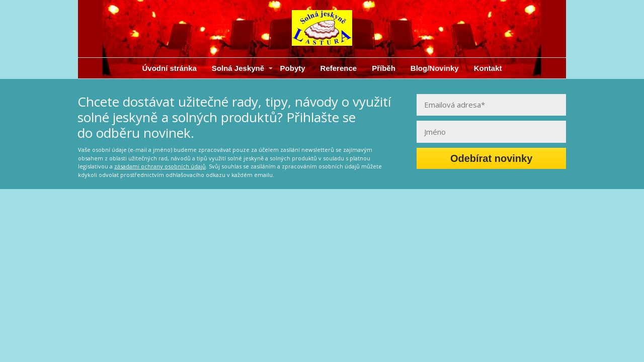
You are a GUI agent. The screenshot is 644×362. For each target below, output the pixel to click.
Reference (339, 68)
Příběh (384, 68)
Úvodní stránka (169, 68)
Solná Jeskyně (238, 68)
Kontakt (488, 68)
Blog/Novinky (435, 68)
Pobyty (293, 68)
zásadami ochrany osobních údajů (160, 166)
